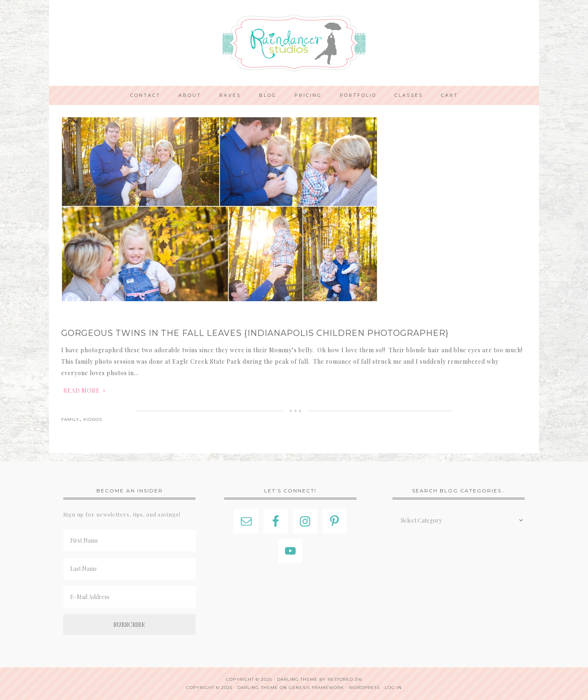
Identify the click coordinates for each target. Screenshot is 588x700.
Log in (393, 688)
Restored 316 (345, 679)
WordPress (364, 688)
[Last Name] (129, 569)
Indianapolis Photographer (294, 43)
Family (70, 419)
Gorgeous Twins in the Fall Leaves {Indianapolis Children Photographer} (255, 333)
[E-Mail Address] (129, 597)
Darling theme (297, 679)
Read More (82, 390)
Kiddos (93, 419)
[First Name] (129, 540)
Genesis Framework (316, 688)
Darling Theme (258, 688)
